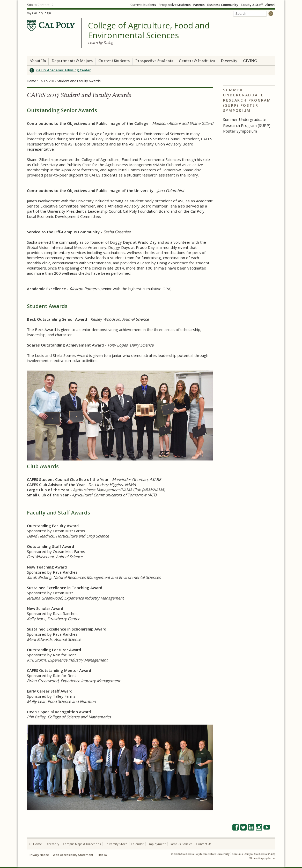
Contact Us (204, 844)
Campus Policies (181, 844)
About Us (38, 61)
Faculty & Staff (252, 5)
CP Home (35, 844)
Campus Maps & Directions (82, 844)
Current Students (143, 5)
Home (32, 81)
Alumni (270, 5)
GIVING (250, 61)
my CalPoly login (39, 13)
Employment (157, 844)
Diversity (229, 61)
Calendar (137, 844)
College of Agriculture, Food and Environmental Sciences (149, 30)
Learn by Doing (100, 43)
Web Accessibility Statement (73, 855)
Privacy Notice (39, 855)
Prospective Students (175, 5)
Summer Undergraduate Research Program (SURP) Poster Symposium (247, 100)
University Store (116, 844)
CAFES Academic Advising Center (64, 70)
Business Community (223, 5)
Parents (199, 5)
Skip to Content (38, 5)
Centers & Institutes (197, 61)
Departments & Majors (72, 61)
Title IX (102, 855)
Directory (53, 844)
